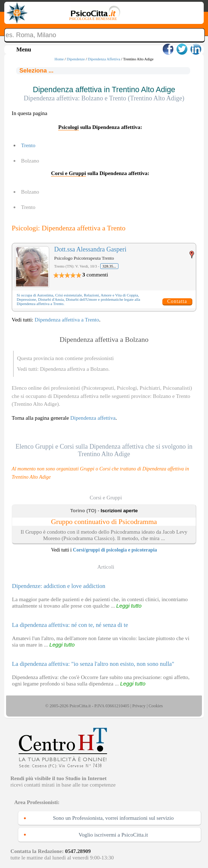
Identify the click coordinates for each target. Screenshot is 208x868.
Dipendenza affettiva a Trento (67, 320)
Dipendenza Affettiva (104, 59)
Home (59, 59)
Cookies (156, 706)
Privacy (139, 706)
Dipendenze (76, 59)
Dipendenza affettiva (93, 418)
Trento (28, 145)
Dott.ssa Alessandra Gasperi (90, 249)
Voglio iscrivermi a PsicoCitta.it (113, 835)
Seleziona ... (36, 71)
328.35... (109, 266)
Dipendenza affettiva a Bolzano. (75, 369)
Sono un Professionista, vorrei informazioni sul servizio (113, 818)
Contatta (177, 301)
